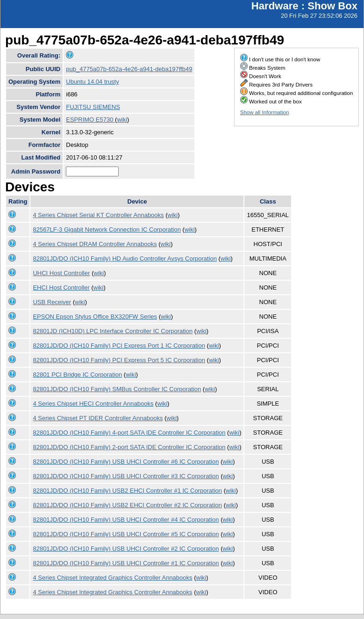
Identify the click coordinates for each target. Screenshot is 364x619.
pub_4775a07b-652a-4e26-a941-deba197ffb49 (129, 69)
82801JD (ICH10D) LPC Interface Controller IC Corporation (113, 331)
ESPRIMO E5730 (90, 120)
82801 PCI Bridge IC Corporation (77, 375)
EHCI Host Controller (61, 288)
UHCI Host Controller (61, 273)
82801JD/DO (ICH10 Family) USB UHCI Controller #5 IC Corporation (126, 534)
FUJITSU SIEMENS (93, 107)
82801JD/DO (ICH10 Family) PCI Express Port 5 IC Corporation (119, 360)
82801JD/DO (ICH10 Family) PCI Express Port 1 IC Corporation (119, 346)
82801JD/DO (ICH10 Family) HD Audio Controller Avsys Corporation (125, 259)
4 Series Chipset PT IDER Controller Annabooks (98, 418)
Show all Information (265, 112)
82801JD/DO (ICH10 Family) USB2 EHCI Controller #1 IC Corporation (127, 491)
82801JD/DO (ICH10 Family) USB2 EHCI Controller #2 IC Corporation (127, 505)
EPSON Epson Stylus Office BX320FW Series (95, 317)
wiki (122, 120)
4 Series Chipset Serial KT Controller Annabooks (98, 215)
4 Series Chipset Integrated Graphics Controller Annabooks (112, 578)
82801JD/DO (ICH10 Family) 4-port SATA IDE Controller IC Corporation (129, 433)
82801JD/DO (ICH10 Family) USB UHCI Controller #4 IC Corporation (126, 520)
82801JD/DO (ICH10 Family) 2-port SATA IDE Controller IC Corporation (129, 447)
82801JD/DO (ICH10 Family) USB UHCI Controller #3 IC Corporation (126, 476)
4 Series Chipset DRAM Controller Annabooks (95, 244)
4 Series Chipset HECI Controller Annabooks (93, 404)
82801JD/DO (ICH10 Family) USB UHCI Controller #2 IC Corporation (126, 549)
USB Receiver (52, 302)
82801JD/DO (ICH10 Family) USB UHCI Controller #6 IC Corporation (126, 462)
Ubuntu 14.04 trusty (92, 82)
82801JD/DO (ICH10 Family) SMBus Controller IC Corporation (117, 389)
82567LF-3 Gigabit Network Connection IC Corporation (107, 229)
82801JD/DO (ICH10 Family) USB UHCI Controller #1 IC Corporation (126, 563)
